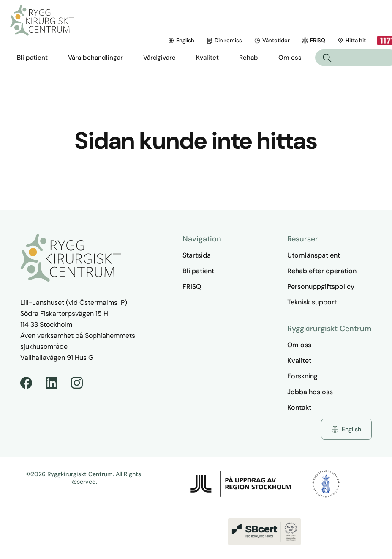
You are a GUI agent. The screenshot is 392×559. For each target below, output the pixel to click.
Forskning (302, 376)
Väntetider (206, 40)
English (115, 40)
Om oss (299, 345)
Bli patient (198, 271)
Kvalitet (299, 360)
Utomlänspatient (314, 255)
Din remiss (158, 40)
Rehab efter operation (322, 271)
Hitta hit (286, 40)
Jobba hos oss (310, 392)
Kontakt (299, 407)
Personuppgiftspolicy (321, 286)
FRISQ (248, 40)
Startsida (197, 255)
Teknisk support (312, 302)
